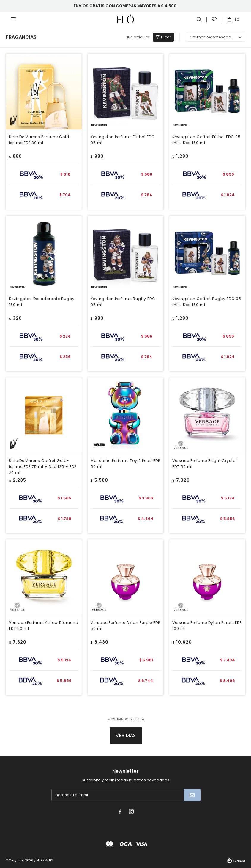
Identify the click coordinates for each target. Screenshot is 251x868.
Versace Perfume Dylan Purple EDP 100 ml (207, 626)
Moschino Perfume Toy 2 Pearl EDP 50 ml (125, 464)
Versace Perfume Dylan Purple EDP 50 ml (125, 626)
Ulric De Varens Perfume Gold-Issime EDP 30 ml (40, 140)
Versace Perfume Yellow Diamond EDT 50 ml (44, 626)
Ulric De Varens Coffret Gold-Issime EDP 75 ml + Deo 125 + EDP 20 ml (43, 467)
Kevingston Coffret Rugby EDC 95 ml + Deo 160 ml (207, 302)
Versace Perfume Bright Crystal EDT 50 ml (205, 464)
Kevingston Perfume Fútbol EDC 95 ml (123, 140)
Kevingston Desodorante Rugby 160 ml (42, 302)
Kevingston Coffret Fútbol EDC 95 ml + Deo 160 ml (206, 140)
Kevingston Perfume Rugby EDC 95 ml (123, 302)
